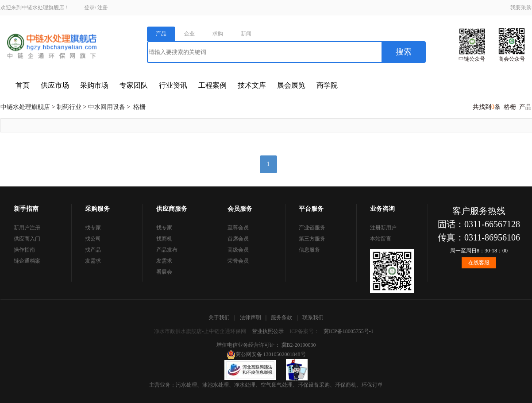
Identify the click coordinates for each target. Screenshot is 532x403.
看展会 (164, 272)
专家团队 (134, 85)
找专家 (93, 228)
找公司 (93, 239)
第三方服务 (312, 239)
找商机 (164, 239)
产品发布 (167, 250)
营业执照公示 (268, 331)
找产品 (93, 250)
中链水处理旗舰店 (25, 107)
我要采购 (521, 8)
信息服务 (309, 250)
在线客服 (479, 263)
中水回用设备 (107, 107)
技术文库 (252, 85)
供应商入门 (27, 239)
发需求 (93, 261)
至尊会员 (238, 228)
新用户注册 (27, 228)
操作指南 (24, 250)
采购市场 (94, 85)
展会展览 (291, 85)
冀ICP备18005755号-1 (349, 331)
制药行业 (69, 107)
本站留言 (381, 239)
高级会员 (238, 250)
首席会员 (238, 239)
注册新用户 (383, 228)
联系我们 (313, 318)
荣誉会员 (238, 261)
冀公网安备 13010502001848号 (266, 354)
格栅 (139, 107)
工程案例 (212, 85)
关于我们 (219, 318)
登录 (89, 8)
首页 (23, 85)
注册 (103, 8)
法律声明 (251, 318)
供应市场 (55, 85)
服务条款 (281, 318)
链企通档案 (27, 261)
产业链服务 (312, 228)
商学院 (327, 85)
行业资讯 (173, 85)
